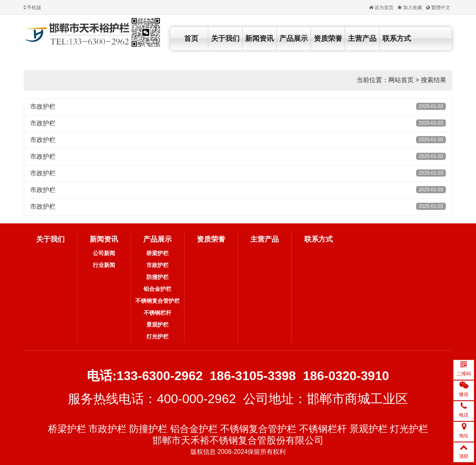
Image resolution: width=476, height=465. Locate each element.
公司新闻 (104, 253)
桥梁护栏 (157, 253)
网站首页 (401, 80)
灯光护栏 (157, 336)
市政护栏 (43, 107)
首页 (191, 38)
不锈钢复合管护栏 (157, 301)
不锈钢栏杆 (157, 313)
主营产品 (362, 38)
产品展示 (294, 38)
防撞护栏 (157, 277)
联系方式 (397, 38)
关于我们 (225, 38)
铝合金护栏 (157, 289)
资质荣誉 (328, 38)
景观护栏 (157, 325)
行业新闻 (104, 265)
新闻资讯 (259, 38)
